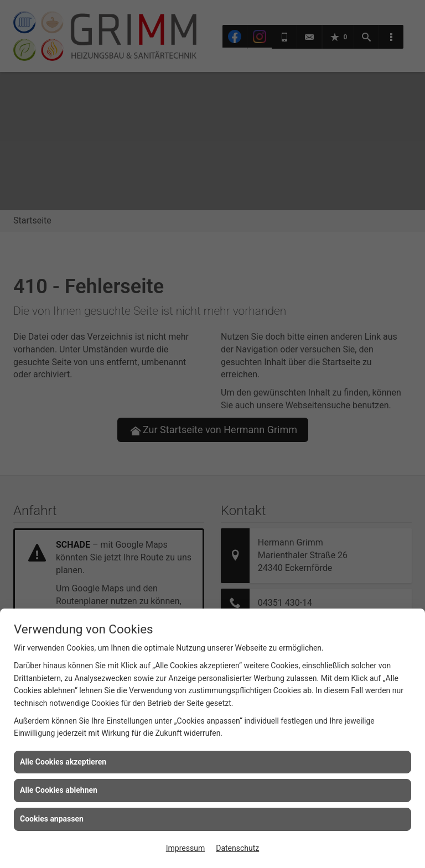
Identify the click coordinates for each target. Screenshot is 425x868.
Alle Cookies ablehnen (59, 790)
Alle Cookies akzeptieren (63, 762)
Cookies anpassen (52, 819)
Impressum (185, 848)
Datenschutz (237, 848)
